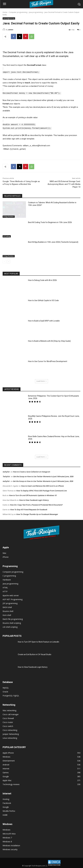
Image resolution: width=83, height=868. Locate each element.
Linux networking (10, 737)
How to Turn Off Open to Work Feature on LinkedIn (38, 641)
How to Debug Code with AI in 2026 (42, 279)
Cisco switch (8, 725)
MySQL (6, 687)
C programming (9, 575)
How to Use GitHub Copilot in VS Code (43, 300)
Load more (42, 380)
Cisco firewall (8, 717)
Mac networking (9, 710)
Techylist (6, 476)
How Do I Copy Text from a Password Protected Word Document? (36, 504)
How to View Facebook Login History (34, 499)
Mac (4, 552)
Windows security (10, 849)
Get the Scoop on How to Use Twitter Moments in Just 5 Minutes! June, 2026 (43, 476)
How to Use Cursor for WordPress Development (48, 360)
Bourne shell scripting (12, 622)
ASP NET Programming (13, 598)
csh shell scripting (10, 626)
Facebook (7, 802)
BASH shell (7, 606)
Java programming (36, 12)
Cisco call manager (11, 713)
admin (11, 30)
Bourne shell (8, 610)
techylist (6, 471)
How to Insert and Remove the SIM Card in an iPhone (42, 485)
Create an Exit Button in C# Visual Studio (35, 654)
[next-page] (8, 261)
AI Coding (7, 235)
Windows (6, 829)
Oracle (5, 691)
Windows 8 (7, 841)
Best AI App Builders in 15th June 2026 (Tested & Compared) (53, 241)
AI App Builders (9, 216)
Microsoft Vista (9, 833)
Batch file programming (13, 618)
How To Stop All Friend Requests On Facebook (29, 509)
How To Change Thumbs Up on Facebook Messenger (37, 513)
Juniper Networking (11, 733)
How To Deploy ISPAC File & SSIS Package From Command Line (41, 490)
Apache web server (11, 595)
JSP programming (10, 602)
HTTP (5, 591)
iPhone (6, 556)
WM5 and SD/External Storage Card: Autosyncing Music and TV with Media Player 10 (64, 183)
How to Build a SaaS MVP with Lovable (44, 320)
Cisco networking (10, 729)
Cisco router (8, 721)
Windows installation (11, 845)
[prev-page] (4, 261)
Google (6, 806)
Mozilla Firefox (9, 810)
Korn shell (7, 614)
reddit (5, 814)
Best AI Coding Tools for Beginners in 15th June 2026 (50, 221)
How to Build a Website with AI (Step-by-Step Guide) (49, 340)
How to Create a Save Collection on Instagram (31, 471)
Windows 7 (7, 837)
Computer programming (18, 12)
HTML (5, 587)
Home (5, 12)
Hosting (6, 798)
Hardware (7, 579)
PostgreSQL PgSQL (11, 695)
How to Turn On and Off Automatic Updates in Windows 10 (33, 494)
